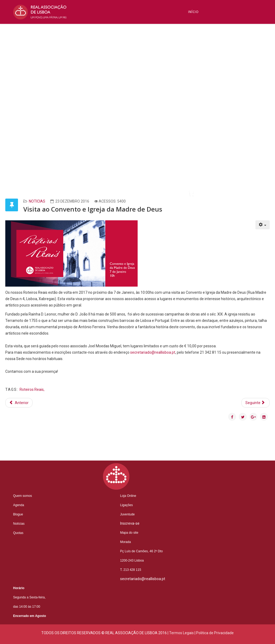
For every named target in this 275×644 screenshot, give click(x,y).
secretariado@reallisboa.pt (153, 352)
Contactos (199, 155)
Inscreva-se (199, 60)
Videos (195, 179)
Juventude (127, 514)
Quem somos (23, 496)
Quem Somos (200, 36)
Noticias (37, 201)
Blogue (195, 84)
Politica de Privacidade (215, 633)
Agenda (19, 505)
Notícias (196, 107)
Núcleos (196, 131)
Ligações (127, 505)
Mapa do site (129, 533)
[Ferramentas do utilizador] (263, 225)
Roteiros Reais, (32, 389)
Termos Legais (181, 633)
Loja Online (128, 496)
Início (193, 12)
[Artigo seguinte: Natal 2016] (256, 403)
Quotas (18, 533)
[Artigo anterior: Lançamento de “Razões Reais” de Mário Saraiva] (19, 403)
